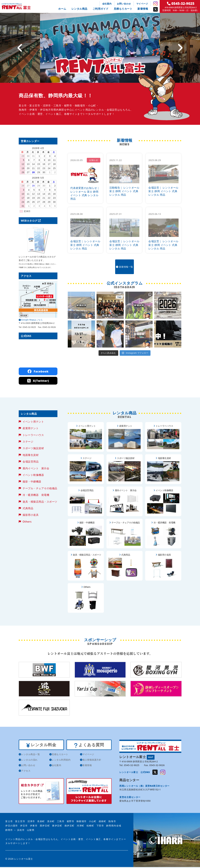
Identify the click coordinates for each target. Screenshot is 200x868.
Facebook (38, 371)
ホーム (62, 9)
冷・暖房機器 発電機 (36, 495)
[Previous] (20, 48)
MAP (151, 757)
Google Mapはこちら (32, 320)
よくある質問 (89, 745)
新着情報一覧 (125, 264)
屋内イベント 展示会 (36, 468)
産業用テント (31, 428)
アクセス (26, 772)
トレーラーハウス (33, 435)
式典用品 (28, 508)
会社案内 (107, 4)
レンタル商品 (79, 9)
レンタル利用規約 (61, 761)
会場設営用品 (31, 462)
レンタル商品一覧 (30, 755)
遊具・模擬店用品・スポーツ (40, 502)
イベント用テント (33, 422)
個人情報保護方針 (92, 761)
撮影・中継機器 (32, 482)
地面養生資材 (31, 455)
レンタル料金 (41, 745)
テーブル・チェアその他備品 (40, 488)
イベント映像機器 (33, 475)
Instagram (155, 4)
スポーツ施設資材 (33, 448)
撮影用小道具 (31, 515)
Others (27, 522)
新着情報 (143, 9)
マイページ (142, 4)
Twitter (155, 9)
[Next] (180, 48)
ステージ (28, 442)
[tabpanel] (100, 48)
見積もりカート (123, 9)
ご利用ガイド (101, 9)
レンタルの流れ (29, 761)
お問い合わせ (124, 4)
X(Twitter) (38, 381)
